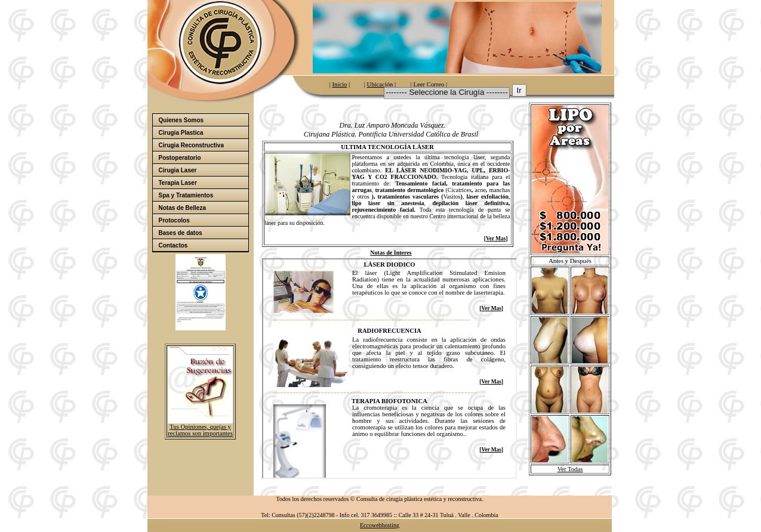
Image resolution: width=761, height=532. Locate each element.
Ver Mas (496, 239)
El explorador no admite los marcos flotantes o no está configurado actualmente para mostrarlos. (389, 369)
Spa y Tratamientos (203, 195)
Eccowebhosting (380, 525)
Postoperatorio (203, 158)
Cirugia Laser (178, 170)
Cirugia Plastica (203, 133)
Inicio (340, 84)
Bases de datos (203, 233)
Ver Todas (570, 469)
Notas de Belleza (182, 208)
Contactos (173, 245)
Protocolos (174, 220)
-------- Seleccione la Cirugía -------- (446, 93)
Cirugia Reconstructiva (191, 145)
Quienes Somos (203, 120)
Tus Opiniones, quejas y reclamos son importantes (200, 430)
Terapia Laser (178, 183)
